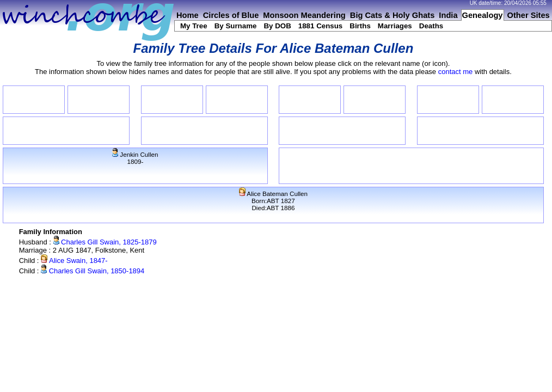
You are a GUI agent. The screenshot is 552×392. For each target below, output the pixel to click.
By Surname (236, 26)
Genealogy (483, 15)
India (448, 15)
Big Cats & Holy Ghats (392, 15)
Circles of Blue (231, 15)
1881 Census (321, 26)
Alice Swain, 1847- (74, 261)
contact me (456, 72)
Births (360, 26)
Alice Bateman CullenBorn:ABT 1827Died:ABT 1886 (273, 201)
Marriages (395, 26)
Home (188, 15)
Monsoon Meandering (304, 15)
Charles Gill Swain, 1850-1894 (93, 271)
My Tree (194, 26)
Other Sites (529, 15)
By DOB (277, 26)
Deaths (431, 26)
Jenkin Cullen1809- (135, 158)
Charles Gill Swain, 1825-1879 (105, 242)
